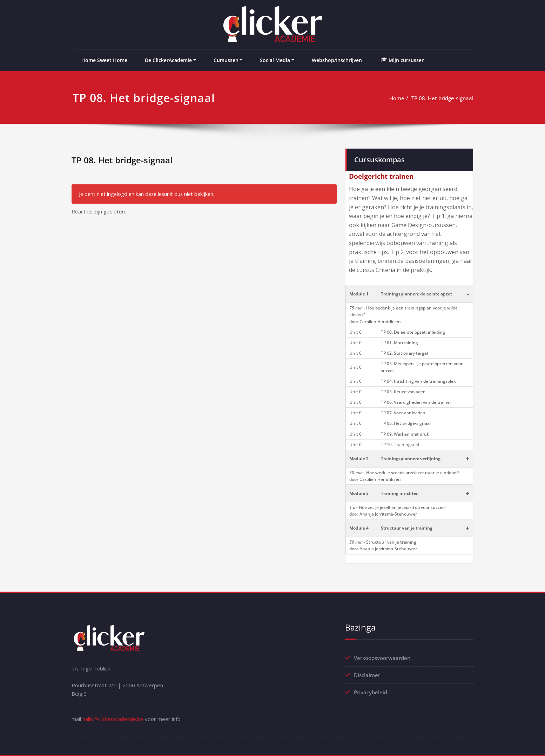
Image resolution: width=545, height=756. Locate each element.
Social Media (275, 60)
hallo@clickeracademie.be (113, 719)
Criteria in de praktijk (403, 270)
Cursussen (226, 60)
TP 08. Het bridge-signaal (442, 98)
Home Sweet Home (104, 60)
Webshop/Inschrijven (337, 60)
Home (397, 98)
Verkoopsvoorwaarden (382, 658)
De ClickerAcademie (168, 60)
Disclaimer (367, 675)
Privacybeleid (371, 692)
